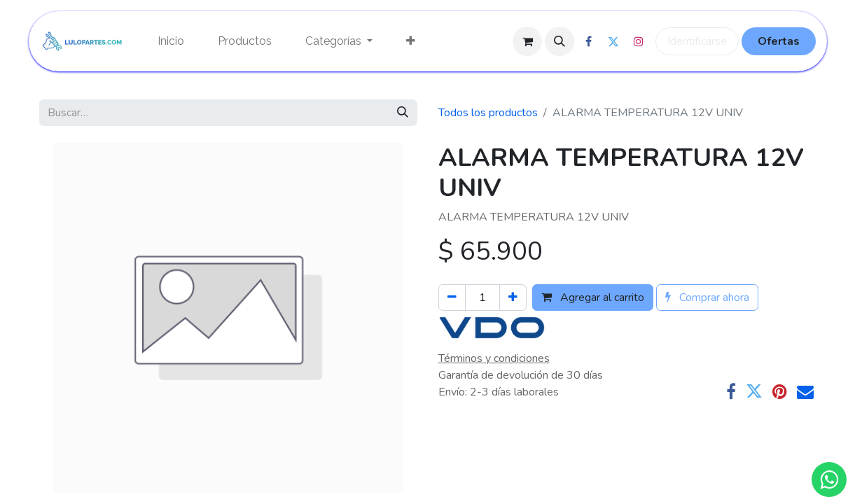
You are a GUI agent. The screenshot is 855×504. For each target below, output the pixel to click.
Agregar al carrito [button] (593, 297)
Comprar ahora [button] (707, 297)
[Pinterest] (780, 391)
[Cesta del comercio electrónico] (527, 41)
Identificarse (697, 41)
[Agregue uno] (513, 297)
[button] (559, 41)
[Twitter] (754, 391)
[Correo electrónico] (805, 391)
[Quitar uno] (452, 297)
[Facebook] (731, 391)
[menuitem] (171, 41)
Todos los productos (488, 113)
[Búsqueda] (403, 113)
